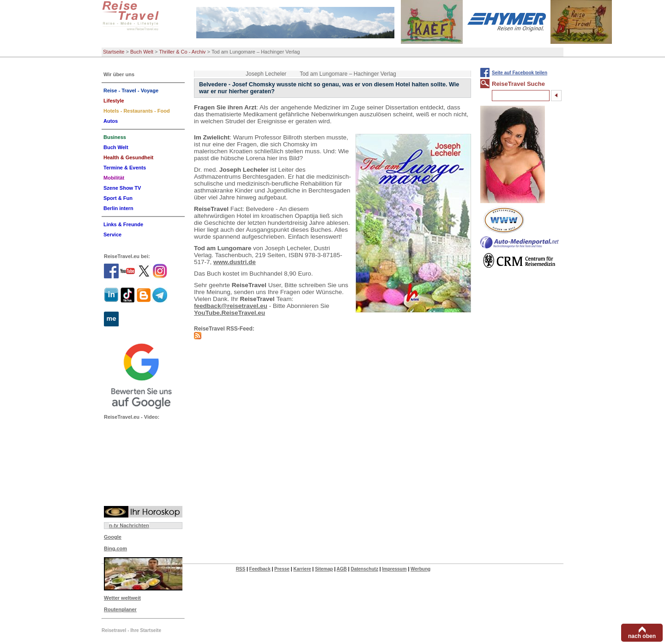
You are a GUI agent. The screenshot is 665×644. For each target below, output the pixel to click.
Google (113, 537)
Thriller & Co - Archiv (183, 52)
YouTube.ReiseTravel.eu (230, 313)
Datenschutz (364, 569)
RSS (241, 569)
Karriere (302, 569)
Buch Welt (142, 52)
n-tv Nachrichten (129, 525)
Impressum (394, 569)
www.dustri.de (235, 262)
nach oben (642, 636)
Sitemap (324, 569)
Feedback (260, 569)
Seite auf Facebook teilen (520, 73)
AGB (342, 569)
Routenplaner (120, 609)
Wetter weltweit (122, 598)
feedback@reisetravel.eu (231, 306)
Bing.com (115, 548)
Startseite (114, 52)
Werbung (420, 569)
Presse (282, 569)
